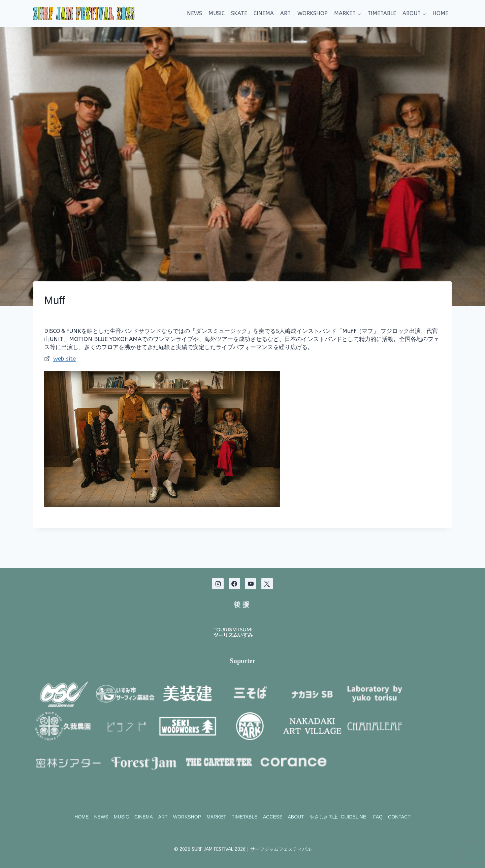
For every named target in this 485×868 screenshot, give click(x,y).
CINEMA (264, 13)
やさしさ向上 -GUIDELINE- (339, 817)
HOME (440, 13)
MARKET (216, 817)
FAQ (378, 817)
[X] (267, 571)
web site (64, 359)
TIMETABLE (382, 13)
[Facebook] (234, 571)
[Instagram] (218, 571)
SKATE (239, 13)
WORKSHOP (313, 13)
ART (285, 13)
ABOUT (296, 817)
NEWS (195, 13)
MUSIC (217, 13)
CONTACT (399, 817)
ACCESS (273, 817)
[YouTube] (251, 571)
